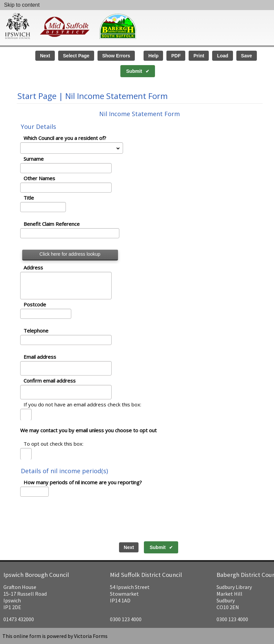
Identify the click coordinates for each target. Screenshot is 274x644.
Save (247, 56)
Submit (134, 71)
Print (199, 56)
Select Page (76, 56)
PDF (176, 56)
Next (45, 56)
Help (153, 56)
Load (222, 56)
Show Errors (116, 56)
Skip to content (22, 5)
